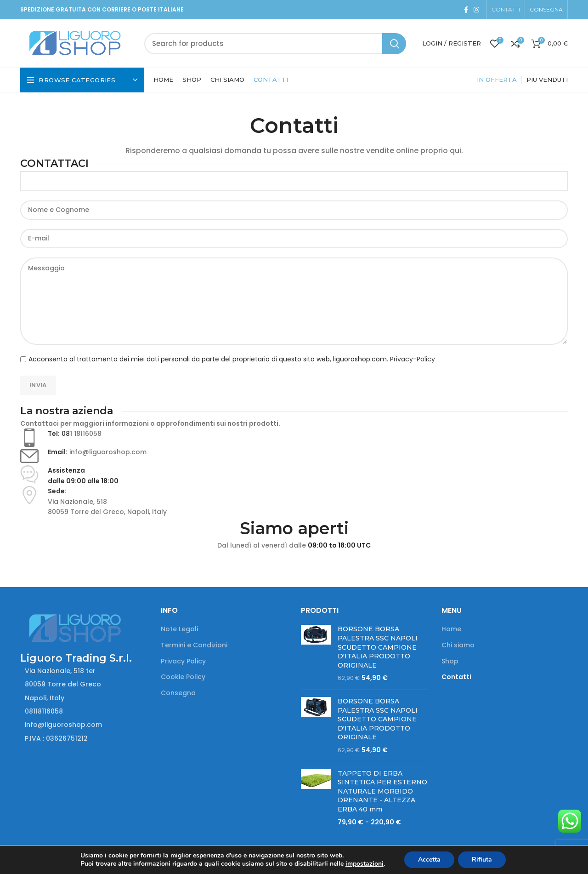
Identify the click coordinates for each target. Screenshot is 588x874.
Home (451, 629)
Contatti (456, 677)
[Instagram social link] (476, 10)
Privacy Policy (183, 661)
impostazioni (365, 864)
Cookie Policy (183, 677)
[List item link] (84, 711)
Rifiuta (482, 860)
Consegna (178, 693)
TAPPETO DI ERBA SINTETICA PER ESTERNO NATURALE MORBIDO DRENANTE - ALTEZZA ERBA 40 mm (382, 791)
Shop (450, 661)
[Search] (275, 44)
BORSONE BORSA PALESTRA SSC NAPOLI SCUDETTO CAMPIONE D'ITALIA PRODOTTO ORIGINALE (378, 647)
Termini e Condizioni (194, 645)
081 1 (69, 434)
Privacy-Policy (413, 359)
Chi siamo (458, 645)
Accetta (429, 860)
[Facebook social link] (466, 10)
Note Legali (179, 629)
